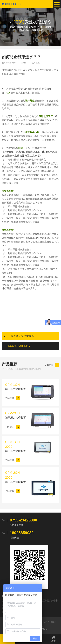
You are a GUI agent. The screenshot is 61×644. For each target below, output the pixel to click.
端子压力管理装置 (16, 386)
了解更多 (49, 365)
